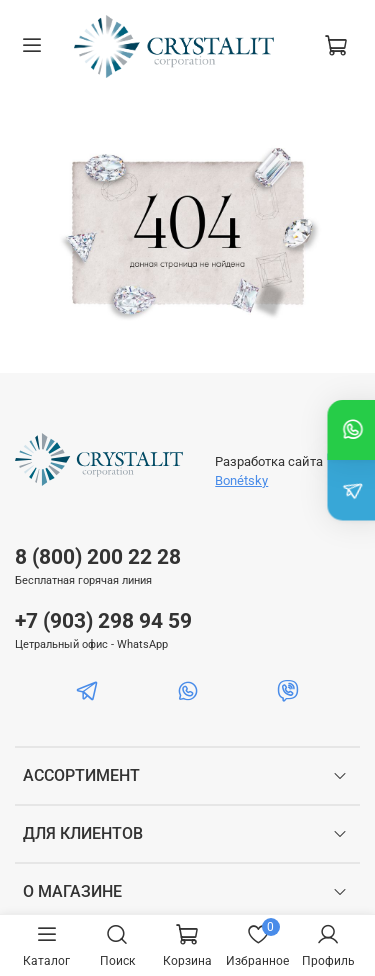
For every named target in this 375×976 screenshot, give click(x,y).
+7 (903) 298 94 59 (103, 621)
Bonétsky (241, 480)
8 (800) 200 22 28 (98, 557)
